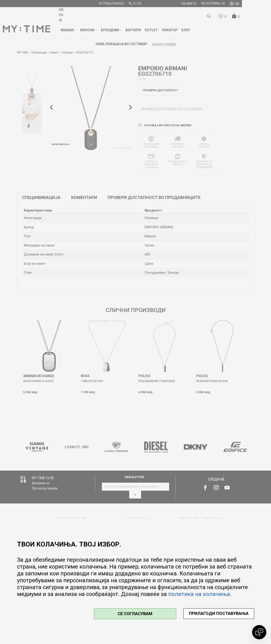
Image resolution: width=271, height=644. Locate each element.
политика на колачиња (199, 594)
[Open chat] (259, 632)
